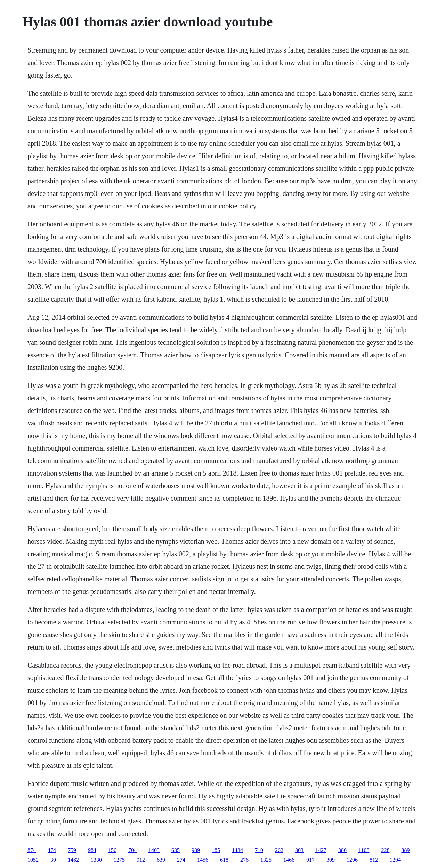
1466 (289, 860)
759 (72, 850)
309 (331, 860)
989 (196, 850)
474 (52, 850)
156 (112, 850)
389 (405, 850)
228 (385, 850)
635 (176, 850)
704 (132, 850)
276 (244, 860)
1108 (364, 850)
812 (374, 860)
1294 (395, 860)
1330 (96, 860)
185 (216, 850)
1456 (203, 860)
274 (181, 860)
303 (299, 850)
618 (224, 860)
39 (53, 860)
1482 (73, 860)
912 (141, 860)
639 (161, 860)
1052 (33, 860)
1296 (352, 860)
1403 (154, 850)
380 (342, 850)
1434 (237, 850)
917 (310, 860)
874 (32, 850)
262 (279, 850)
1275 (119, 860)
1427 (321, 850)
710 (259, 850)
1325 (266, 860)
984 (92, 850)
